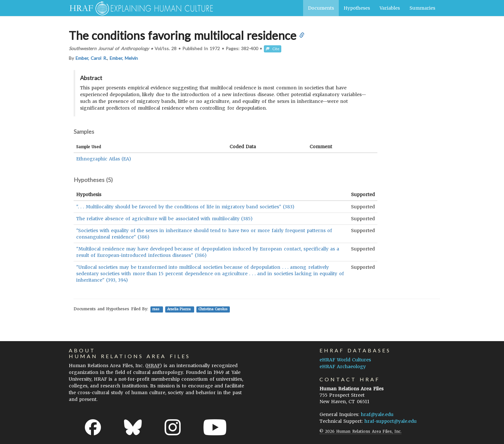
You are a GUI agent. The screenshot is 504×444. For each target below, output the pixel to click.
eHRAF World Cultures (345, 360)
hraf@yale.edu (377, 414)
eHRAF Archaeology (343, 367)
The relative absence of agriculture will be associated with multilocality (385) (164, 219)
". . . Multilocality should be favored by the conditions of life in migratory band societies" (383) (185, 207)
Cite (273, 49)
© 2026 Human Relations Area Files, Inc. (360, 431)
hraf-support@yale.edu (391, 421)
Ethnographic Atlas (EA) (104, 159)
